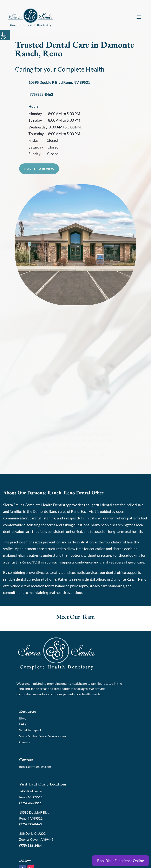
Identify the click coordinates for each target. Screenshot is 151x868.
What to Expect (30, 730)
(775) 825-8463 (41, 94)
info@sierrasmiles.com (35, 767)
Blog (22, 718)
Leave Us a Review (39, 169)
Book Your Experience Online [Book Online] (120, 861)
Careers (25, 742)
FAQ (22, 724)
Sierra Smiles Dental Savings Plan (42, 736)
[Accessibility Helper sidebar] (5, 35)
